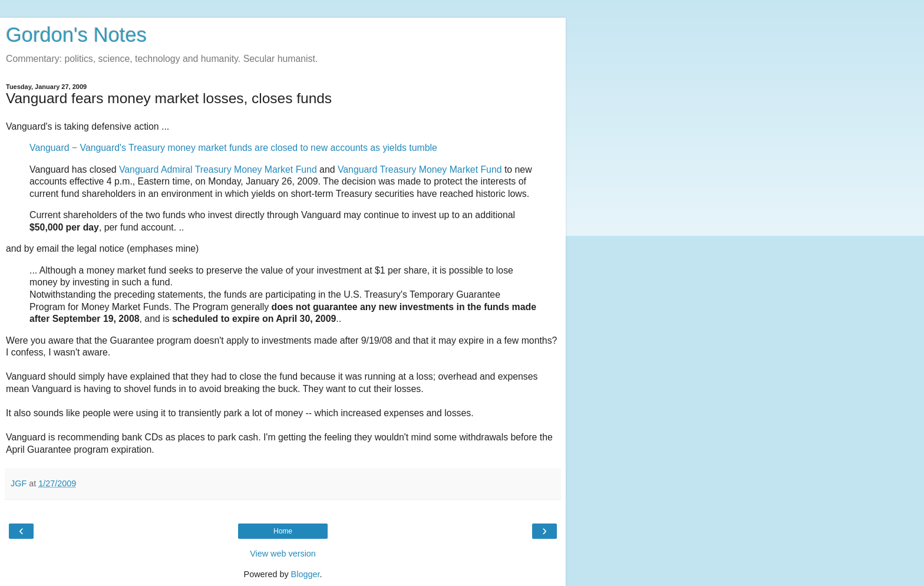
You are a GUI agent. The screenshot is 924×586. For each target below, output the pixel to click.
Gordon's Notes (76, 35)
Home (283, 531)
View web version (283, 554)
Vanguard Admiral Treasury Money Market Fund (218, 169)
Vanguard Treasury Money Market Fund (420, 169)
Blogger (306, 574)
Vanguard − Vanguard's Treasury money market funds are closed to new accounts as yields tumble (233, 148)
